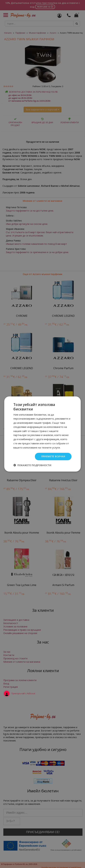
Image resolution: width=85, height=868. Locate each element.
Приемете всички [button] (53, 456)
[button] (32, 465)
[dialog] (42, 434)
